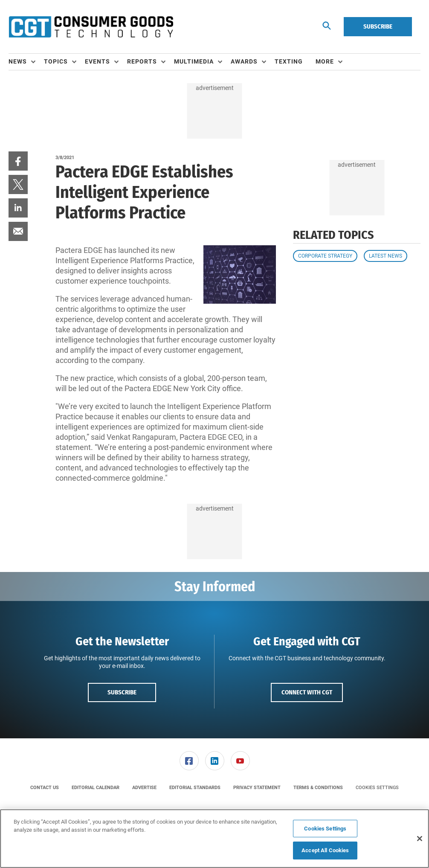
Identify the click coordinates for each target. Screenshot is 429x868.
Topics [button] (56, 61)
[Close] (420, 839)
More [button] (325, 61)
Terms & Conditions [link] (318, 788)
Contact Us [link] (45, 788)
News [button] (18, 61)
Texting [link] (289, 61)
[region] (214, 839)
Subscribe (378, 26)
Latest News (386, 256)
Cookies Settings (377, 788)
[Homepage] (91, 27)
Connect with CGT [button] (307, 692)
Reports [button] (142, 61)
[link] (18, 161)
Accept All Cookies (325, 850)
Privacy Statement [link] (257, 788)
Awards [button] (244, 61)
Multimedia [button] (194, 61)
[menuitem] (26, 62)
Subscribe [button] (122, 692)
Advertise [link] (144, 788)
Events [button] (97, 61)
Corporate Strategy (325, 256)
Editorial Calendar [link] (96, 788)
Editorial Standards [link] (195, 788)
